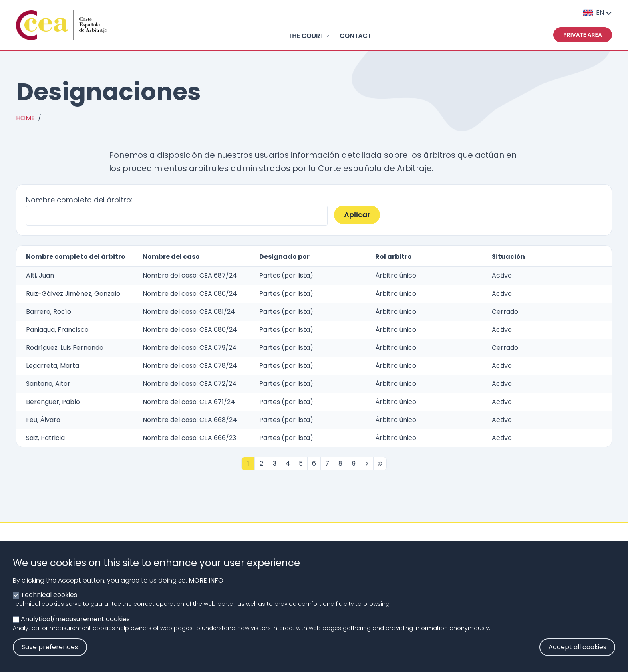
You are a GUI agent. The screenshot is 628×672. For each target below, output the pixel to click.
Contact (356, 36)
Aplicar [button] (357, 215)
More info (206, 588)
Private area (583, 35)
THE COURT (306, 36)
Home (25, 118)
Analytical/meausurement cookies (75, 627)
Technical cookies (49, 603)
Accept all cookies (577, 655)
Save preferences (50, 655)
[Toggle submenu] (327, 36)
